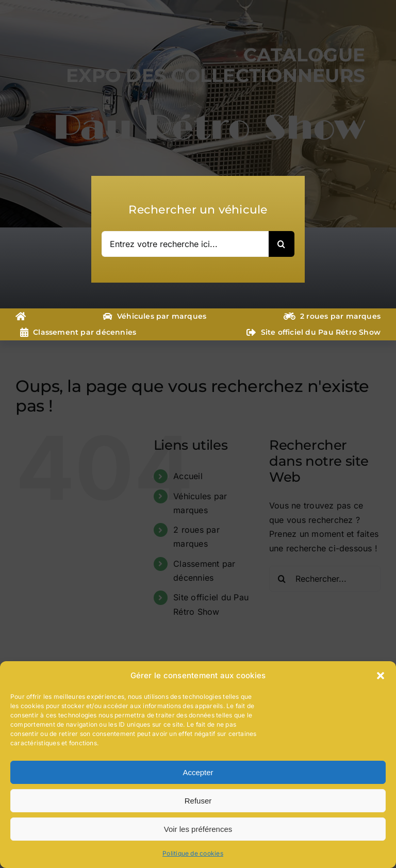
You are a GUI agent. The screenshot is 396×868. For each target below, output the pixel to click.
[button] (381, 676)
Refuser (198, 801)
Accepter (198, 772)
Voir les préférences (198, 829)
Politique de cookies (193, 853)
